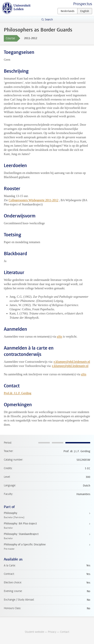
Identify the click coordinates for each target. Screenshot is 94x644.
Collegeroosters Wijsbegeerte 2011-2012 (33, 200)
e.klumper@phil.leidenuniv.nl (72, 362)
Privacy (52, 632)
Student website (34, 632)
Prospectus (83, 4)
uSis (59, 336)
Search (49, 20)
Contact (65, 632)
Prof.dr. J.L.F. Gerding (18, 393)
